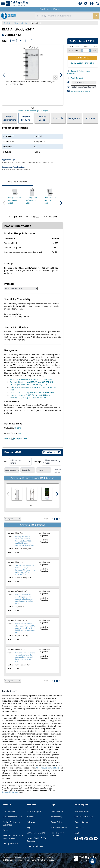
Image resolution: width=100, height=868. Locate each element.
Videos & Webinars (35, 846)
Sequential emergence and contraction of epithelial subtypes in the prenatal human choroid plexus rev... (25, 657)
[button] (92, 861)
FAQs (77, 833)
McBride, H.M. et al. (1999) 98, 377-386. (28, 398)
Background (74, 118)
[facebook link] (76, 839)
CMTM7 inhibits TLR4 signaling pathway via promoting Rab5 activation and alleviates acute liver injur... (25, 599)
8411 (21, 433)
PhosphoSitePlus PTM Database (37, 839)
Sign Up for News (10, 844)
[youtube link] (96, 839)
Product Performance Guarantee (12, 823)
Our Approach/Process (12, 817)
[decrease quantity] (82, 51)
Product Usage (42, 118)
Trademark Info (57, 811)
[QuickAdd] (86, 3)
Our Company (9, 811)
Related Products (26, 118)
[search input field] (64, 16)
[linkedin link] (86, 839)
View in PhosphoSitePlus (17, 439)
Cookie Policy (56, 822)
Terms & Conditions (59, 827)
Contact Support (82, 822)
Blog (29, 827)
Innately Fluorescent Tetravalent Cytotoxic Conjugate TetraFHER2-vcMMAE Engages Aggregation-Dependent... (25, 541)
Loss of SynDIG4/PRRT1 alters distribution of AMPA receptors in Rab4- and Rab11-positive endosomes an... (25, 628)
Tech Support (77, 78)
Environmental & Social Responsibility (13, 837)
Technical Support (82, 811)
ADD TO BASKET (83, 58)
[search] (96, 16)
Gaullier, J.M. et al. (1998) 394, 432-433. (30, 385)
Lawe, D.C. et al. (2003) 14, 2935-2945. (32, 392)
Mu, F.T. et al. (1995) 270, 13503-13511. (32, 379)
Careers (6, 830)
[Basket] (92, 3)
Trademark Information (11, 792)
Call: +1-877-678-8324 (84, 817)
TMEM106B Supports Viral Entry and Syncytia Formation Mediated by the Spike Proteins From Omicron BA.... (25, 570)
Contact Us (79, 827)
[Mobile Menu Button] (3, 3)
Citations (91, 118)
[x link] (81, 839)
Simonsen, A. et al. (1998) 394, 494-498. (30, 395)
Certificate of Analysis (81, 91)
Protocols (58, 118)
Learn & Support (34, 811)
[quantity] (86, 51)
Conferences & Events (36, 833)
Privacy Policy (56, 817)
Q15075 (18, 428)
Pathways (31, 822)
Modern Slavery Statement (57, 834)
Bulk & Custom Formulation (83, 63)
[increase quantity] (90, 51)
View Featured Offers (50, 9)
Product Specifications (9, 118)
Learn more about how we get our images (33, 111)
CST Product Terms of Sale (48, 768)
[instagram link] (91, 839)
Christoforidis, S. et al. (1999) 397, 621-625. (31, 382)
